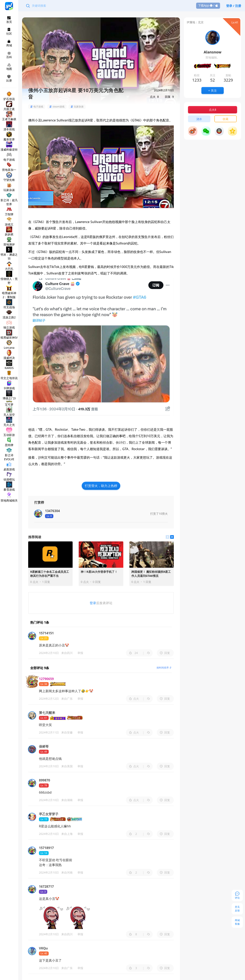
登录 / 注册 (234, 6)
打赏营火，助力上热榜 (101, 486)
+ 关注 (213, 90)
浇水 (199, 119)
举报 (80, 653)
